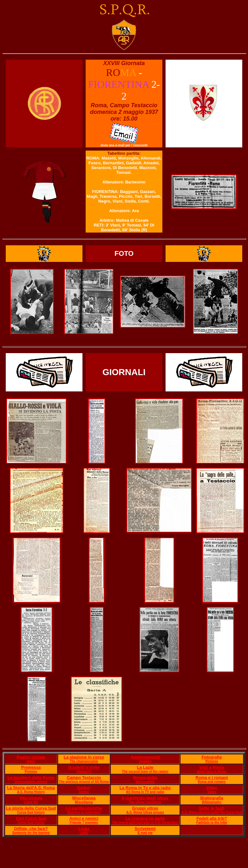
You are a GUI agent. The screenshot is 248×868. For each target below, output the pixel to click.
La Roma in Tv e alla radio (145, 788)
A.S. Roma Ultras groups (145, 812)
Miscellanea (84, 798)
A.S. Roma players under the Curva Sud (212, 812)
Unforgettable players (31, 782)
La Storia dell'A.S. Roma (31, 788)
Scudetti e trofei (84, 767)
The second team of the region (145, 772)
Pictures (212, 761)
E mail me (145, 833)
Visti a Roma (212, 767)
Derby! (84, 788)
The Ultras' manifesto (145, 802)
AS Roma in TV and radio (145, 792)
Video (212, 788)
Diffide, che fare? (31, 829)
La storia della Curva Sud (31, 808)
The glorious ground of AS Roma (84, 782)
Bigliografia (212, 798)
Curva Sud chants (31, 823)
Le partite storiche (84, 808)
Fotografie (212, 757)
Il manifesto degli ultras (145, 798)
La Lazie (145, 767)
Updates (145, 761)
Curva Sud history (31, 812)
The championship (84, 761)
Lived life (31, 802)
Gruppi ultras (145, 808)
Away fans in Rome (212, 772)
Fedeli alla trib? (212, 818)
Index (31, 761)
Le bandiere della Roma (31, 778)
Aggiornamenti (145, 757)
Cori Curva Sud (31, 818)
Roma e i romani (212, 778)
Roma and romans (212, 782)
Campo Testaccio (84, 778)
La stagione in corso (84, 757)
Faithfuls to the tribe (212, 823)
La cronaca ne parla (145, 818)
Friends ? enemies (84, 823)
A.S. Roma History (31, 792)
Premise (31, 772)
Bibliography (212, 802)
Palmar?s (84, 772)
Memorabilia (145, 778)
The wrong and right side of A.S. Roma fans (145, 823)
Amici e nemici (84, 818)
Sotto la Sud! (212, 808)
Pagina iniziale (31, 757)
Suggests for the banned (31, 833)
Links (84, 829)
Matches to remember (84, 812)
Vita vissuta (31, 798)
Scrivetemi (145, 829)
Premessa (31, 767)
